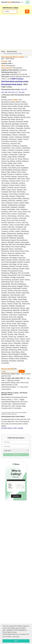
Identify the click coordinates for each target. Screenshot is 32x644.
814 (23, 92)
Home (3, 52)
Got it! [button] (16, 641)
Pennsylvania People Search (12, 84)
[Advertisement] (16, 32)
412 (3, 92)
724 (20, 92)
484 (6, 92)
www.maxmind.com (12, 414)
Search (22, 371)
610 (13, 92)
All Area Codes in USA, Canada (12, 428)
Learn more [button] (16, 637)
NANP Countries (17, 79)
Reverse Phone (12, 52)
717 (16, 92)
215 (22, 89)
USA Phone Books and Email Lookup (15, 81)
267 (26, 89)
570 (9, 92)
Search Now (16, 455)
